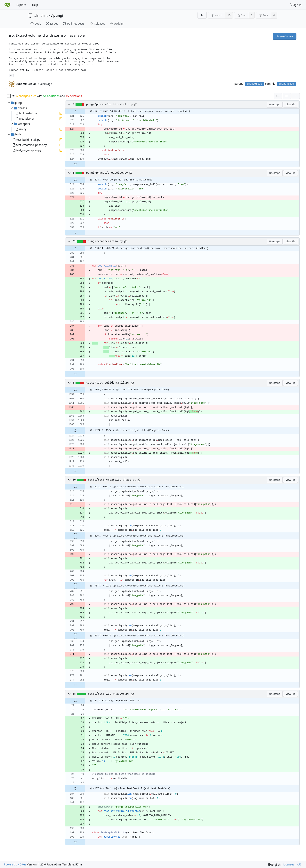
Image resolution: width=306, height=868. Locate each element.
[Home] (7, 5)
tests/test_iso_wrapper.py (109, 694)
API (299, 864)
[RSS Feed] (202, 15)
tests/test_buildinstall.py (108, 383)
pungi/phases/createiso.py (107, 173)
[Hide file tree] (9, 96)
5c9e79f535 (254, 84)
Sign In (295, 5)
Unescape (275, 104)
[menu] (296, 96)
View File (290, 104)
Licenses (289, 864)
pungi (58, 15)
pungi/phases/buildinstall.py (109, 104)
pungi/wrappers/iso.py (105, 241)
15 (229, 15)
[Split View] (287, 96)
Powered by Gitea (15, 864)
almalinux (42, 15)
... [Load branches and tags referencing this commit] (11, 75)
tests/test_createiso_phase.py (112, 480)
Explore (21, 5)
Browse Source (285, 36)
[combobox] (278, 96)
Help (35, 5)
